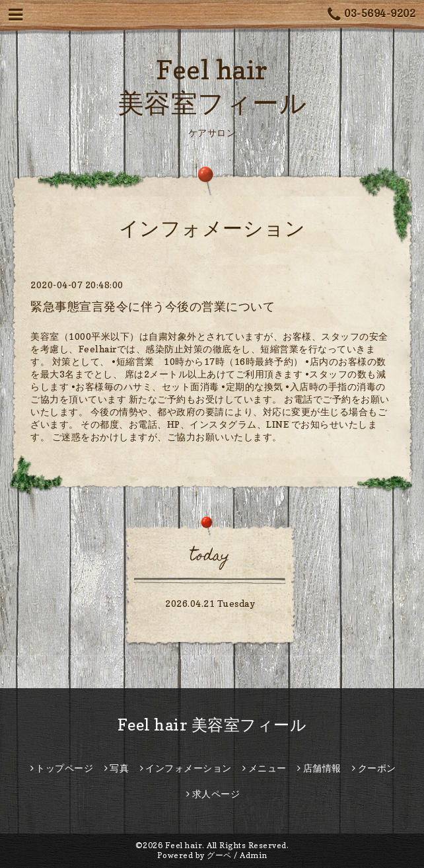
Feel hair (184, 845)
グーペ (219, 855)
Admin (254, 855)
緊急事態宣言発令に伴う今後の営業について (153, 306)
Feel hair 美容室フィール (212, 725)
